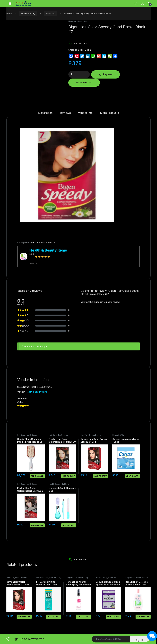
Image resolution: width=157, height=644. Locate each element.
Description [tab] (45, 113)
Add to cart (86, 82)
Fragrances (71, 578)
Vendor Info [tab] (85, 113)
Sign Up (140, 640)
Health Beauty (28, 14)
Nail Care (65, 484)
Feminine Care (42, 578)
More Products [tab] (109, 113)
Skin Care (112, 578)
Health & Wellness (120, 435)
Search (136, 4)
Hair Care (51, 14)
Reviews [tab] (65, 113)
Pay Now (108, 74)
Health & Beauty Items (36, 392)
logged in (98, 302)
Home (9, 14)
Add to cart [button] (37, 476)
